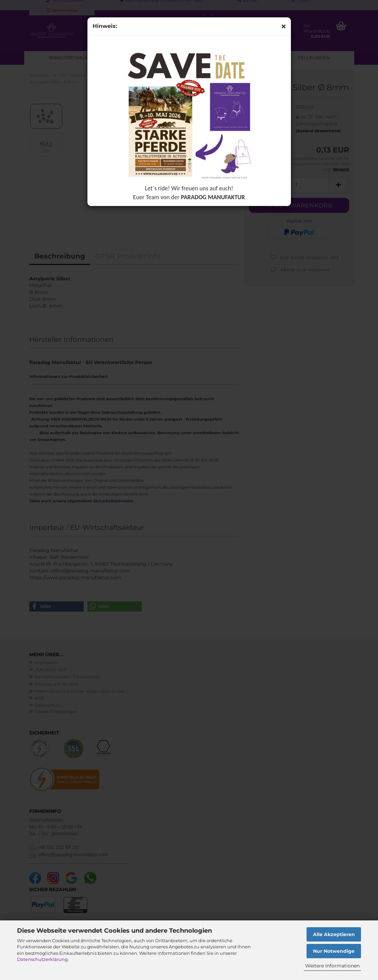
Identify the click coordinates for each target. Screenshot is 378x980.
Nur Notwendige (334, 951)
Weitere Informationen (332, 966)
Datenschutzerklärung (42, 959)
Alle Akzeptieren (334, 934)
